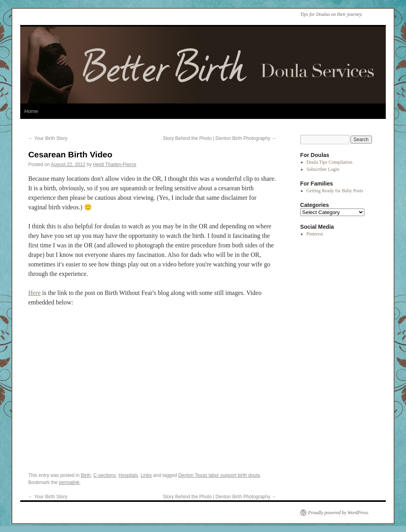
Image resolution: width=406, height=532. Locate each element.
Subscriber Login (323, 169)
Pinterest (315, 234)
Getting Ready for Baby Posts (335, 191)
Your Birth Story (48, 138)
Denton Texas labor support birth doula (219, 475)
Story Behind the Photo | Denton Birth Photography (219, 138)
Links (146, 475)
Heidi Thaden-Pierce (115, 165)
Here (34, 293)
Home (31, 111)
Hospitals (128, 475)
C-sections (104, 475)
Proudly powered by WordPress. (339, 513)
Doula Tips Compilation (329, 162)
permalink (69, 482)
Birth (86, 475)
